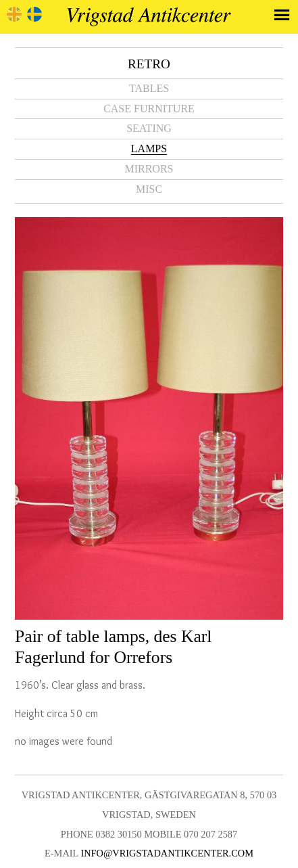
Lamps (149, 149)
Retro (149, 64)
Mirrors (149, 169)
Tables (149, 88)
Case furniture (149, 109)
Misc (149, 189)
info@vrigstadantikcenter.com (167, 853)
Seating (149, 128)
